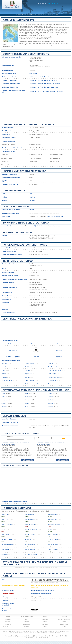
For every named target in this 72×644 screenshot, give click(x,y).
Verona (27, 403)
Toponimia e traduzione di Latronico (26, 223)
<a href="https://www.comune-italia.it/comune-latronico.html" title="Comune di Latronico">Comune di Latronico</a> (50, 580)
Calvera (27, 370)
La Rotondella (52, 549)
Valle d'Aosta (64, 624)
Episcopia (50, 31)
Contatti (30, 636)
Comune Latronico (42, 15)
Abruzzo (8, 617)
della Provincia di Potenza (46, 24)
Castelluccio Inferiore (31, 367)
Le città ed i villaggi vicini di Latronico (27, 319)
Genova (51, 397)
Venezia (51, 403)
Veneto (64, 627)
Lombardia (27, 624)
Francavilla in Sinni (54, 377)
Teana (3, 370)
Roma (3, 393)
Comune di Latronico (16, 207)
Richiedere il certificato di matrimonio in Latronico (45, 84)
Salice (3, 529)
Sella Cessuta (52, 534)
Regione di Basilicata (20, 15)
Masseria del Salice (54, 525)
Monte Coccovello (30, 534)
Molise (45, 617)
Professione (10, 437)
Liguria (27, 622)
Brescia (50, 407)
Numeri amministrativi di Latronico (25, 171)
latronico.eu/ (33, 73)
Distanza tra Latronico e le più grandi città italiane (36, 390)
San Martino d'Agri (7, 380)
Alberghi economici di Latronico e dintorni (14, 502)
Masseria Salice (30, 525)
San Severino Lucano (55, 370)
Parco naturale (6, 216)
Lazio (27, 619)
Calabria (8, 622)
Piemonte (45, 619)
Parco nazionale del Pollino (44, 37)
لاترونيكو (9, 226)
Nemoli (4, 384)
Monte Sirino (5, 520)
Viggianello (28, 374)
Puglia (45, 622)
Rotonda (4, 377)
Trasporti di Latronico (17, 232)
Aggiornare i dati (8, 46)
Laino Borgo (52, 374)
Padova (27, 407)
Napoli (50, 393)
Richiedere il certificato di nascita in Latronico (43, 77)
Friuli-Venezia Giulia (27, 617)
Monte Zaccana (30, 515)
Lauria (27, 377)
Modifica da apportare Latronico (41, 594)
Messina (4, 407)
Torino (3, 397)
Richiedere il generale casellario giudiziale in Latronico (46, 91)
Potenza (32, 200)
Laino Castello (29, 380)
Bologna (4, 400)
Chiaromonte (52, 380)
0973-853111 (34, 65)
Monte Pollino (6, 534)
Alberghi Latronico (15, 466)
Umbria (64, 622)
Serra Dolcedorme (7, 544)
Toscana (64, 617)
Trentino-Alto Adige (64, 619)
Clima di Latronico (14, 416)
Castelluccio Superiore (13, 357)
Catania (4, 403)
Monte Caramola (7, 525)
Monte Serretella (53, 544)
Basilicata (32, 197)
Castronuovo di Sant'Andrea (34, 384)
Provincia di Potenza (31, 15)
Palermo (27, 397)
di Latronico (48, 3)
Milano (27, 393)
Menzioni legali (10, 636)
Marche (27, 627)
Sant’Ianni (28, 539)
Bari (49, 400)
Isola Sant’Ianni (53, 539)
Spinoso (51, 384)
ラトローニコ (38, 226)
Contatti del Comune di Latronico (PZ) (26, 54)
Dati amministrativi (15, 191)
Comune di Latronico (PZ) (18, 20)
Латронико (57, 226)
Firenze (27, 400)
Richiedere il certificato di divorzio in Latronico (44, 87)
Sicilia (45, 627)
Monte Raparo (53, 515)
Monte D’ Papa (53, 520)
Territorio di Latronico (18, 261)
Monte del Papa (30, 520)
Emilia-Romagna (8, 627)
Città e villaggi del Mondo (42, 636)
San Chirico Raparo (54, 367)
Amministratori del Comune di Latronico (28, 124)
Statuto (32, 210)
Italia (31, 194)
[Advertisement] (35, 107)
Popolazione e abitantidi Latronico (25, 245)
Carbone (57, 31)
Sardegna (45, 624)
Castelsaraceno (42, 31)
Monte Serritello (30, 544)
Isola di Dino (5, 549)
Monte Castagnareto (31, 529)
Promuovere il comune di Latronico (42, 590)
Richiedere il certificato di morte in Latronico (43, 80)
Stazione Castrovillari (31, 554)
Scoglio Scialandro (31, 549)
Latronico (21, 24)
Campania (8, 624)
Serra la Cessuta (7, 539)
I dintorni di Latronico (17, 508)
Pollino (50, 529)
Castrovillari (42, 32)
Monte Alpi (5, 515)
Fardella (4, 374)
